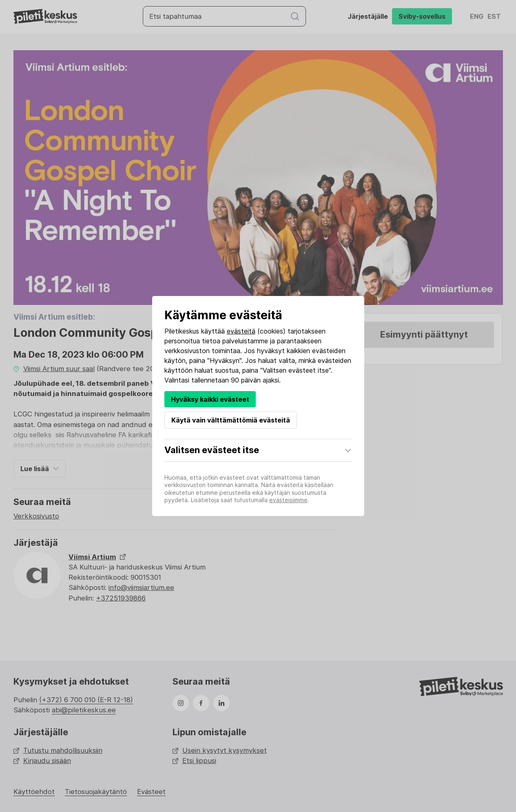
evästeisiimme (288, 500)
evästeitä (241, 331)
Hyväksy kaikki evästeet (210, 399)
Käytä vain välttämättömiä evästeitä (231, 420)
